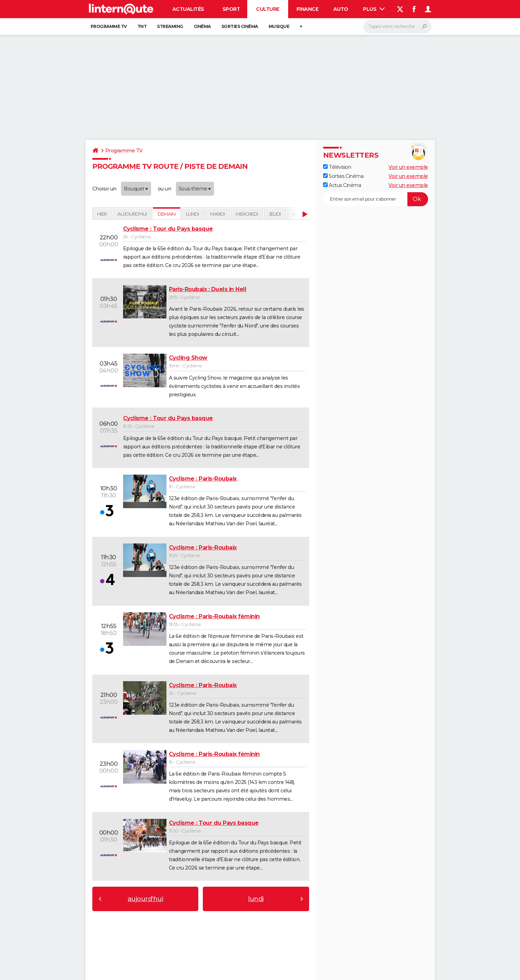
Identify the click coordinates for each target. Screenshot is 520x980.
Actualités (188, 9)
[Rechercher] (397, 27)
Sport (231, 9)
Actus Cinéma (342, 185)
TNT (142, 26)
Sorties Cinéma (343, 176)
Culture (268, 9)
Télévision (337, 167)
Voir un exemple (408, 167)
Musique (279, 26)
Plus (374, 9)
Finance (308, 9)
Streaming (170, 26)
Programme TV (109, 26)
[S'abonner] (376, 199)
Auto (341, 9)
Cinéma (202, 26)
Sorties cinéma (240, 26)
